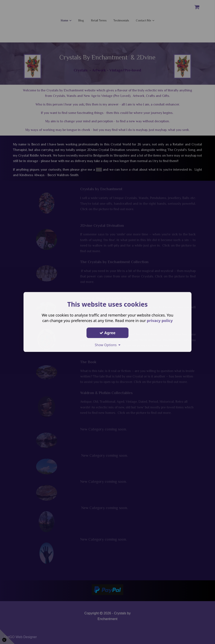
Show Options (107, 345)
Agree (107, 333)
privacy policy (160, 321)
